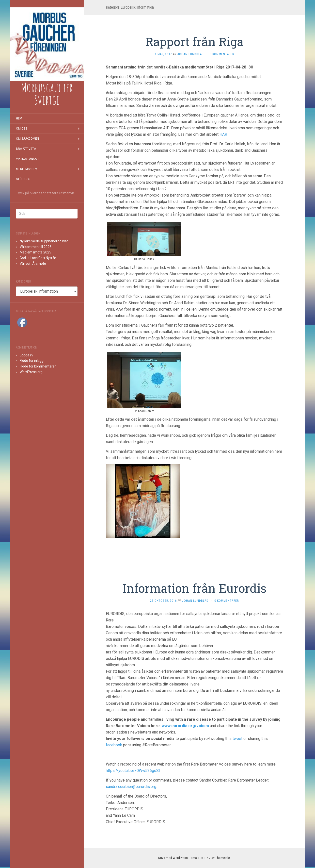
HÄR (223, 134)
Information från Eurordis (194, 588)
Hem (19, 118)
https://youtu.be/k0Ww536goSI (133, 771)
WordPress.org (31, 372)
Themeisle (223, 858)
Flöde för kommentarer (38, 366)
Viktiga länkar (27, 159)
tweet (238, 739)
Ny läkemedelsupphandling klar (44, 241)
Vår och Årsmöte (33, 264)
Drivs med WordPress (173, 858)
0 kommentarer (222, 54)
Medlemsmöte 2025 (35, 252)
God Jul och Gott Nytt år (38, 258)
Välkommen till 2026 (36, 247)
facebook (114, 745)
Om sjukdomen (27, 139)
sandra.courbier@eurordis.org (131, 787)
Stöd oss (23, 179)
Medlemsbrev (27, 169)
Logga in (26, 355)
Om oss (22, 129)
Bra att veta (26, 149)
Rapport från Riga (194, 42)
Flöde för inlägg (32, 361)
